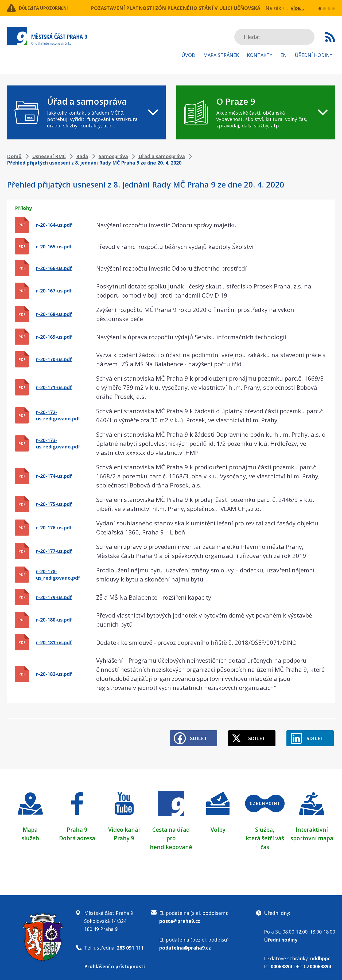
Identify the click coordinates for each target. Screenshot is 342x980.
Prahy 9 (124, 835)
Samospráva (113, 156)
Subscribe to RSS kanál (330, 37)
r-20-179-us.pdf (54, 597)
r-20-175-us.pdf (54, 504)
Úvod (188, 55)
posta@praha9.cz (180, 917)
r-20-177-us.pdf (54, 551)
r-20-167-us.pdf (54, 291)
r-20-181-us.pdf (54, 642)
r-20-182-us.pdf (54, 674)
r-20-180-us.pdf (54, 620)
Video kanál (124, 826)
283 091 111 (130, 944)
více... (297, 8)
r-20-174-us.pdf (54, 476)
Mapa (30, 826)
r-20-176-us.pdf (54, 528)
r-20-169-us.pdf (54, 337)
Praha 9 (77, 826)
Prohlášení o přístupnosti (114, 963)
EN (283, 55)
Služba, (265, 826)
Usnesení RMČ (49, 156)
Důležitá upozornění (50, 8)
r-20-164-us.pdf (54, 225)
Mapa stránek (221, 55)
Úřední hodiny (314, 55)
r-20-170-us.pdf (54, 359)
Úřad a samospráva (162, 156)
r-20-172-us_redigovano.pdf (58, 415)
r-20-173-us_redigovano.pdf (58, 443)
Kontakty (260, 55)
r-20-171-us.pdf (54, 387)
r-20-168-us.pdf (54, 314)
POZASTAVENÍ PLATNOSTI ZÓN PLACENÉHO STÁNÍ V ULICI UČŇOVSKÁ (176, 8)
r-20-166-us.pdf (54, 268)
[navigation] (86, 112)
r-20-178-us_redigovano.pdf (58, 575)
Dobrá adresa (77, 835)
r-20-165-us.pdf (54, 247)
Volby (218, 826)
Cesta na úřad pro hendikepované (171, 835)
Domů (14, 156)
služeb (30, 835)
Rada (82, 156)
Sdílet (188, 735)
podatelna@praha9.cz (185, 944)
